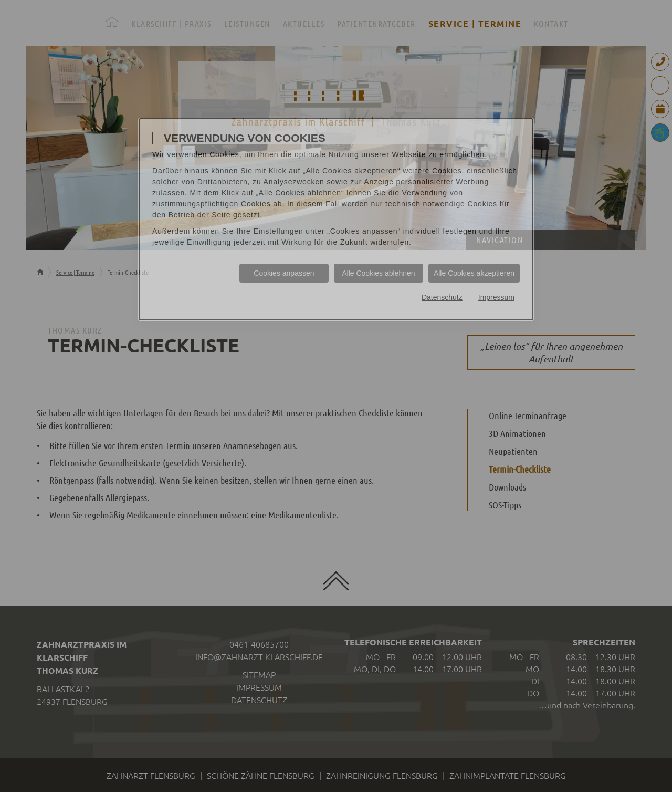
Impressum (496, 297)
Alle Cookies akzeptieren (474, 273)
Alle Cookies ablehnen (378, 273)
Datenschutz (442, 297)
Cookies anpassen (284, 273)
